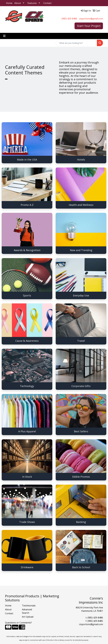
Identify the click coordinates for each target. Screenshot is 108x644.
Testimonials (29, 606)
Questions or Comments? (18, 623)
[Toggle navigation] (4, 36)
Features (32, 3)
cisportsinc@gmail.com (91, 19)
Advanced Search (27, 611)
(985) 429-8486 (69, 19)
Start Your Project (89, 26)
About (18, 3)
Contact (47, 3)
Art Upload (28, 617)
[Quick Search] (76, 43)
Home (9, 3)
